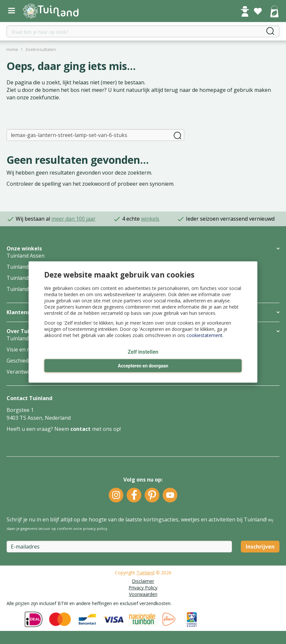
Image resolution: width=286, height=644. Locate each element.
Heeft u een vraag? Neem (38, 429)
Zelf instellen (143, 352)
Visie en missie (24, 349)
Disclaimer (143, 581)
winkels (150, 219)
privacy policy (95, 528)
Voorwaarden (143, 594)
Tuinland (145, 573)
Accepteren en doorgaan (143, 366)
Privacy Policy (143, 588)
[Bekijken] (274, 12)
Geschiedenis (23, 361)
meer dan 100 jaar (73, 219)
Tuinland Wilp (24, 278)
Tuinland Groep (26, 338)
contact (80, 429)
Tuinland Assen (26, 256)
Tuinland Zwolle (26, 289)
